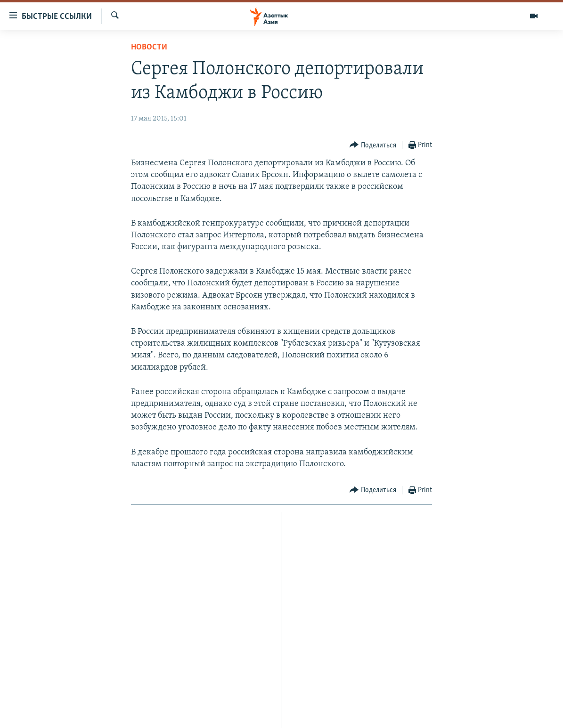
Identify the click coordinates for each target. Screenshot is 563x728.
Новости (149, 47)
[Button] (373, 145)
